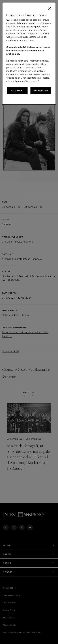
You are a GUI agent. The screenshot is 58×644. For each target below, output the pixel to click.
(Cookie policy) (14, 78)
